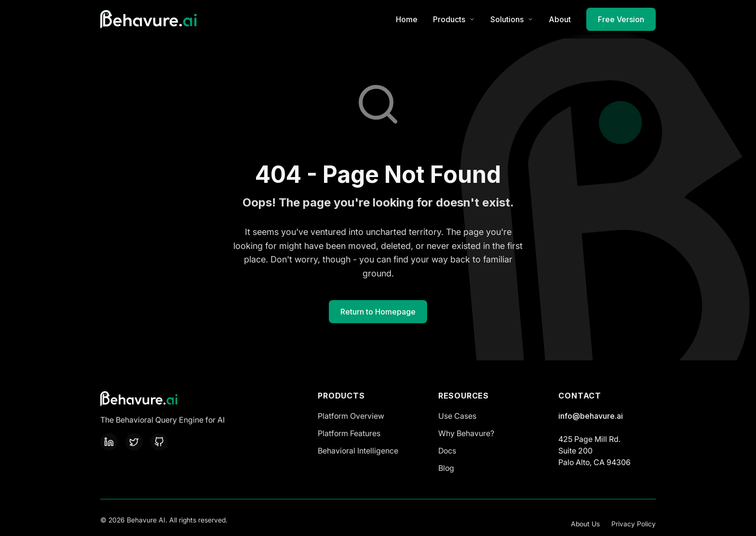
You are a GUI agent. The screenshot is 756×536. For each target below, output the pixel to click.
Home (407, 19)
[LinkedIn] (109, 442)
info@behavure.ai (591, 416)
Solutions (512, 19)
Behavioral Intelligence (358, 451)
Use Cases (457, 416)
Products (454, 19)
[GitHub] (159, 442)
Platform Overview (351, 416)
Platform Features (349, 433)
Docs (447, 451)
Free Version (621, 19)
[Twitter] (134, 442)
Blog (446, 468)
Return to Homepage (378, 312)
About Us (585, 524)
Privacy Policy (634, 524)
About (560, 19)
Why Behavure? (466, 433)
